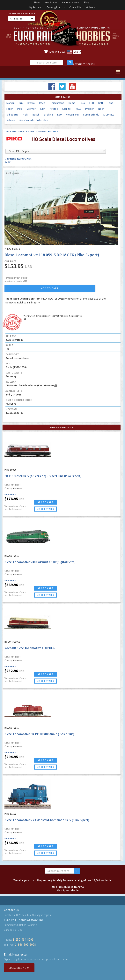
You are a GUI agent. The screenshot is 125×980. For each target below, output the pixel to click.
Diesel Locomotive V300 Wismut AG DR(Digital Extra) (40, 562)
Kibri (43, 109)
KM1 (101, 103)
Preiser (90, 109)
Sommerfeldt (91, 115)
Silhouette (12, 115)
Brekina (48, 115)
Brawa (31, 103)
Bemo (72, 103)
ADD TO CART (46, 502)
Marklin (11, 103)
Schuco (11, 120)
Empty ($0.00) (57, 52)
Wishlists (90, 7)
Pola (20, 109)
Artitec (54, 109)
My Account (36, 7)
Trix (21, 103)
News (37, 2)
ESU (59, 115)
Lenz (110, 103)
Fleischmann (57, 103)
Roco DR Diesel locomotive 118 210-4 (29, 648)
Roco (42, 103)
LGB (92, 103)
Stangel (67, 109)
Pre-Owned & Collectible (34, 120)
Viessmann (72, 115)
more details (45, 509)
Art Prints (109, 115)
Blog (87, 2)
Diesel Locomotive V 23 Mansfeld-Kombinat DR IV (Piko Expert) (47, 820)
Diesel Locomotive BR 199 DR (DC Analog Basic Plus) (39, 734)
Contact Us (75, 7)
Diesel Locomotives (37, 131)
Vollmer (31, 109)
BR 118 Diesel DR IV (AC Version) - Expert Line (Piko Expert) (43, 476)
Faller (10, 109)
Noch (101, 109)
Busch (36, 115)
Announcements (71, 2)
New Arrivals (51, 2)
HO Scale (23, 131)
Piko (82, 103)
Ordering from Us (55, 7)
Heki (26, 115)
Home (9, 131)
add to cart (50, 288)
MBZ (78, 109)
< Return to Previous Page (18, 161)
